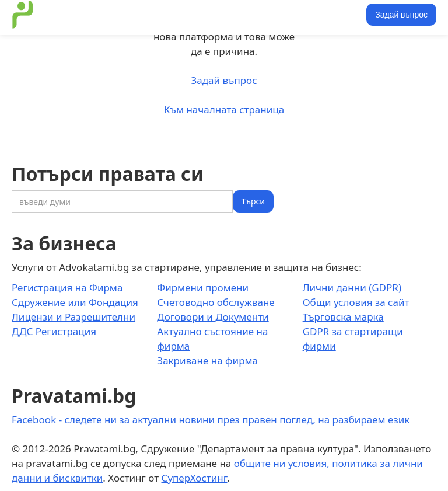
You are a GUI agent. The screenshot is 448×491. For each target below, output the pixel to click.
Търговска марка (343, 317)
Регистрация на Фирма (67, 288)
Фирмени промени (203, 288)
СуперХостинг (195, 478)
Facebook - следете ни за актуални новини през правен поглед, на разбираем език (211, 419)
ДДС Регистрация (54, 331)
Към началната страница (224, 109)
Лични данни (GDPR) (352, 288)
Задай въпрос (401, 15)
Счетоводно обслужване (216, 302)
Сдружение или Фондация (75, 302)
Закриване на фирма (207, 361)
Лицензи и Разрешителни (73, 317)
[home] (23, 15)
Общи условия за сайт (356, 302)
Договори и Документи (213, 317)
